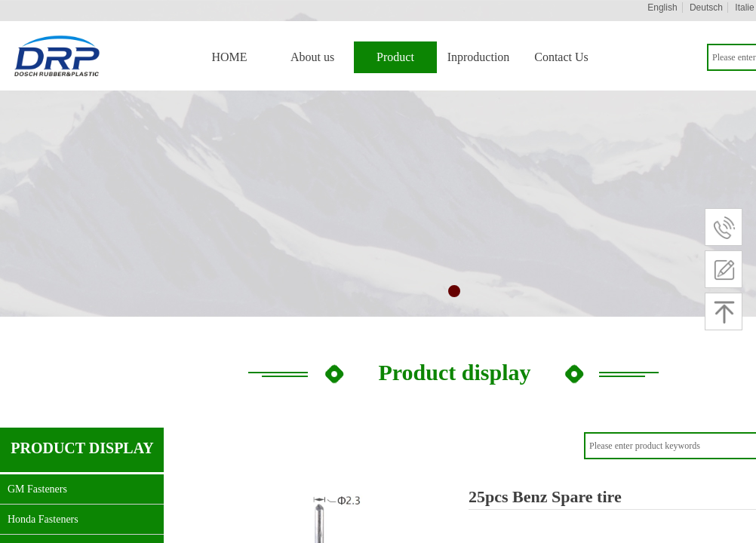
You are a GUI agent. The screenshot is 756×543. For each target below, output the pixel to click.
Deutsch (706, 8)
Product (395, 57)
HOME (229, 57)
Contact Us (561, 57)
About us (312, 57)
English (662, 8)
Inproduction (479, 57)
